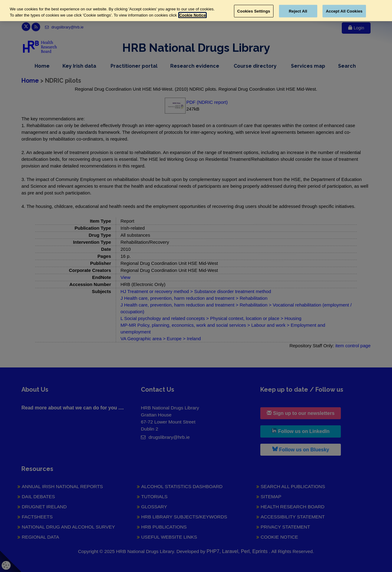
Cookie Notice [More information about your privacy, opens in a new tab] (192, 15)
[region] (196, 11)
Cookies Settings (254, 11)
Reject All (298, 11)
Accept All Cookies (344, 11)
